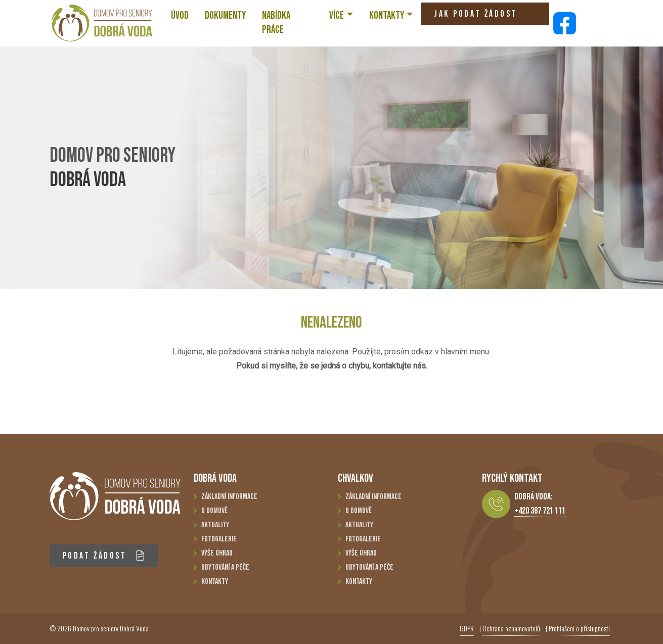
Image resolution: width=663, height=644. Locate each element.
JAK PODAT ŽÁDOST (475, 17)
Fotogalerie (219, 539)
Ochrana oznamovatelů (511, 628)
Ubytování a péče (225, 567)
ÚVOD (180, 15)
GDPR (467, 628)
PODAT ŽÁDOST (104, 556)
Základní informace (229, 497)
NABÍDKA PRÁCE (276, 22)
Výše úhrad (217, 553)
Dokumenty (225, 15)
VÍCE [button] (337, 15)
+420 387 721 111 (540, 511)
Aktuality (215, 525)
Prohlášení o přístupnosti (579, 628)
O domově (214, 511)
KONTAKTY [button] (387, 15)
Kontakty (215, 582)
